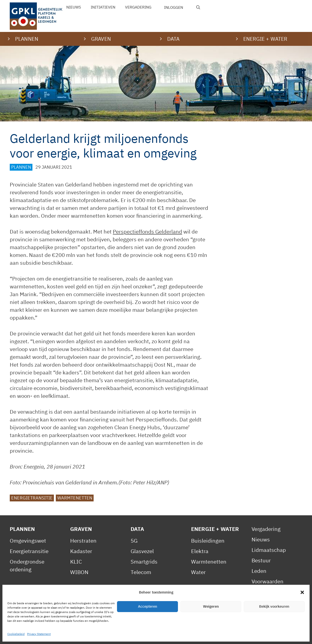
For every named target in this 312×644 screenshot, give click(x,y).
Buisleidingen (208, 541)
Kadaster (81, 551)
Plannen (21, 167)
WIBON (79, 572)
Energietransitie (32, 498)
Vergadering (138, 7)
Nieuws (74, 7)
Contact (145, 635)
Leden (259, 571)
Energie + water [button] (265, 39)
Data (137, 529)
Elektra (200, 551)
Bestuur (261, 560)
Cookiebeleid (115, 635)
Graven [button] (101, 39)
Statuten (262, 602)
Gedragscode (268, 613)
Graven (81, 529)
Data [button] (173, 39)
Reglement (265, 592)
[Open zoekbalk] (198, 7)
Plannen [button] (27, 39)
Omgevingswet (28, 541)
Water (198, 572)
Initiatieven (103, 7)
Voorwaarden (268, 581)
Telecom (141, 572)
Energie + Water (215, 529)
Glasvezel (142, 551)
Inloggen (174, 7)
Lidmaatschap (269, 550)
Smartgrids (144, 561)
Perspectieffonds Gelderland (147, 231)
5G (134, 541)
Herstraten (83, 541)
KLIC (76, 561)
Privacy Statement (72, 635)
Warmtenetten (75, 498)
